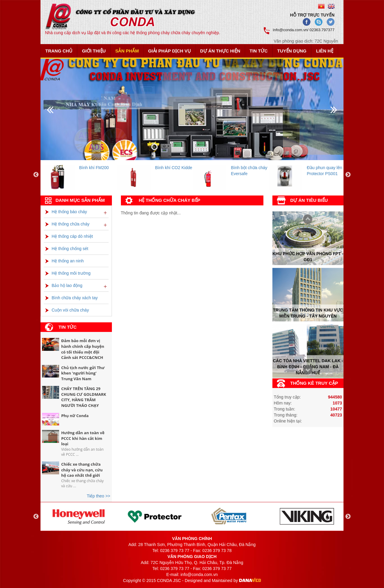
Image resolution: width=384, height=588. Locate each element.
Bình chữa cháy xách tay (72, 298)
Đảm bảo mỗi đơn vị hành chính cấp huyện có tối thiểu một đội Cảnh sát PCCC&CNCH (83, 349)
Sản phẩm (127, 51)
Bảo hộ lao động (64, 285)
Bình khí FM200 (98, 168)
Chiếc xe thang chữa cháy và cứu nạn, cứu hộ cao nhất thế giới (82, 470)
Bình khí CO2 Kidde (178, 168)
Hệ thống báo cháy (66, 212)
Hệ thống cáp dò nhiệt (69, 236)
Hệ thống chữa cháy (67, 224)
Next (306, 220)
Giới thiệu (94, 51)
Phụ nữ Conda (75, 416)
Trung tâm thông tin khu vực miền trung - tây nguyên (308, 313)
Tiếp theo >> (98, 496)
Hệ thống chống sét (67, 249)
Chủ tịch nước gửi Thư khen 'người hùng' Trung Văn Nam (83, 373)
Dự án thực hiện (220, 51)
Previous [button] (36, 175)
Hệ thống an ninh (64, 261)
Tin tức (259, 51)
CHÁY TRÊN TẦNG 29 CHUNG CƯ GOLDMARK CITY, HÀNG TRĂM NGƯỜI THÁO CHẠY (84, 397)
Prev (306, 370)
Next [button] (348, 175)
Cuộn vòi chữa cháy (67, 310)
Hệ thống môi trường (68, 273)
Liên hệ (324, 51)
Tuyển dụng (292, 51)
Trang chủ (59, 51)
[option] (84, 175)
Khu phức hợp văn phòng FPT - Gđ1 (308, 256)
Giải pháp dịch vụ (169, 51)
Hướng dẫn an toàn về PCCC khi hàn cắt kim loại (83, 438)
